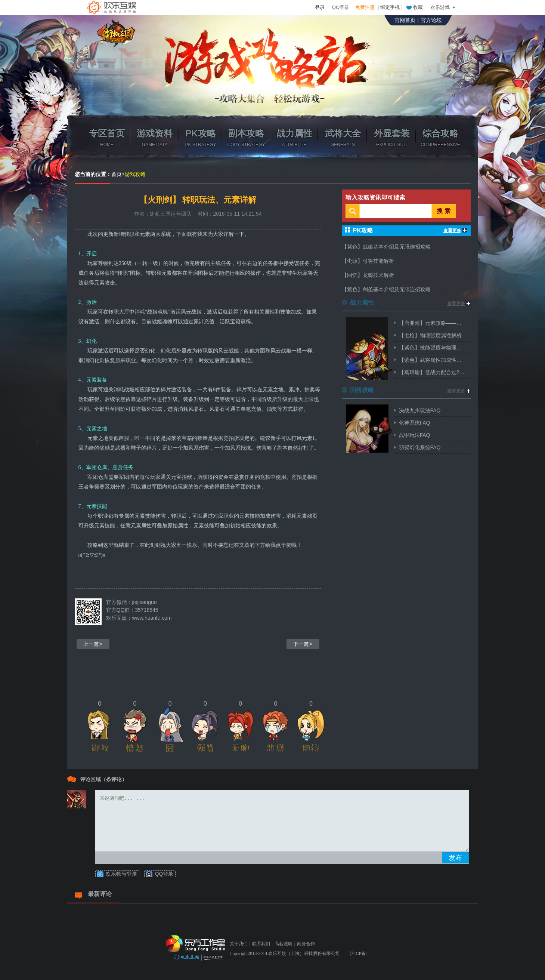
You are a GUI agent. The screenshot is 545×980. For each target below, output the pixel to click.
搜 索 (443, 211)
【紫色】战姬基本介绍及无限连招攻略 (386, 247)
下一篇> (303, 644)
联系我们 (261, 944)
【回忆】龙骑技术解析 (368, 275)
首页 (117, 174)
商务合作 (306, 944)
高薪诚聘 (284, 944)
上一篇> (93, 644)
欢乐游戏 (444, 7)
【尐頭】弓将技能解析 (368, 261)
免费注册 (365, 7)
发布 (455, 858)
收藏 (414, 7)
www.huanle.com (152, 618)
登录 (320, 7)
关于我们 (239, 944)
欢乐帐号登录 (121, 874)
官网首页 (405, 20)
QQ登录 (341, 7)
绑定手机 (390, 7)
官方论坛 (431, 20)
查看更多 (455, 231)
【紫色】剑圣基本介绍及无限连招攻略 (386, 289)
